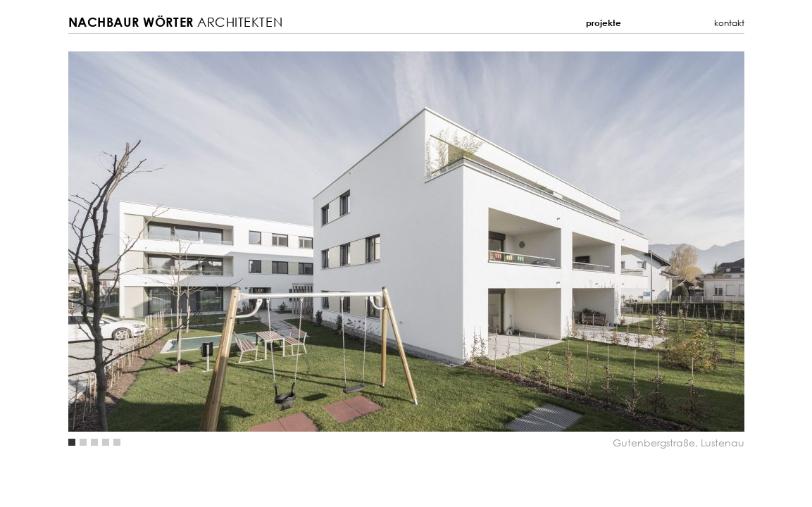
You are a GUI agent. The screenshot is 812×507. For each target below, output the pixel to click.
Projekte (604, 23)
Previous (237, 242)
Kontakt (729, 23)
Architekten (176, 22)
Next (575, 242)
